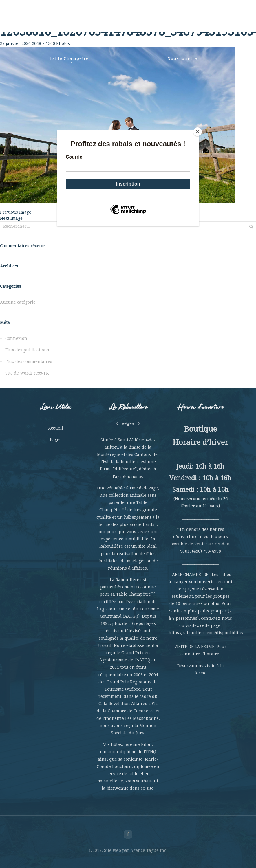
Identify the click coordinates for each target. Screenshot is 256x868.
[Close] (198, 132)
